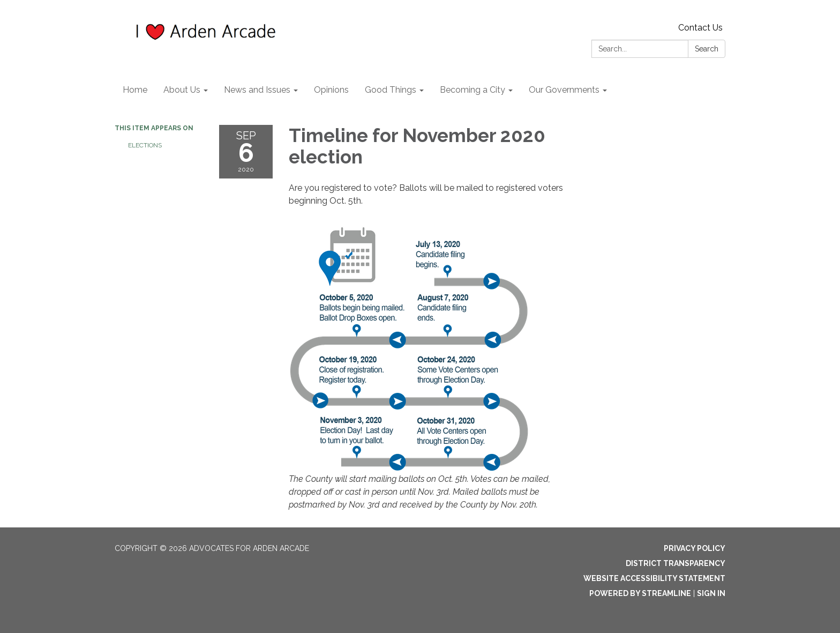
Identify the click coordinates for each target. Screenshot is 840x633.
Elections (145, 145)
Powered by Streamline (640, 593)
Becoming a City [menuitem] (472, 90)
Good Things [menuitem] (391, 90)
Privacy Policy (695, 548)
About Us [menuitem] (182, 90)
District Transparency (676, 563)
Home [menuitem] (135, 90)
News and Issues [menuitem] (257, 90)
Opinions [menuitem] (331, 90)
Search (707, 49)
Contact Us (700, 28)
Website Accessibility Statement (654, 578)
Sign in (711, 593)
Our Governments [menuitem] (564, 90)
